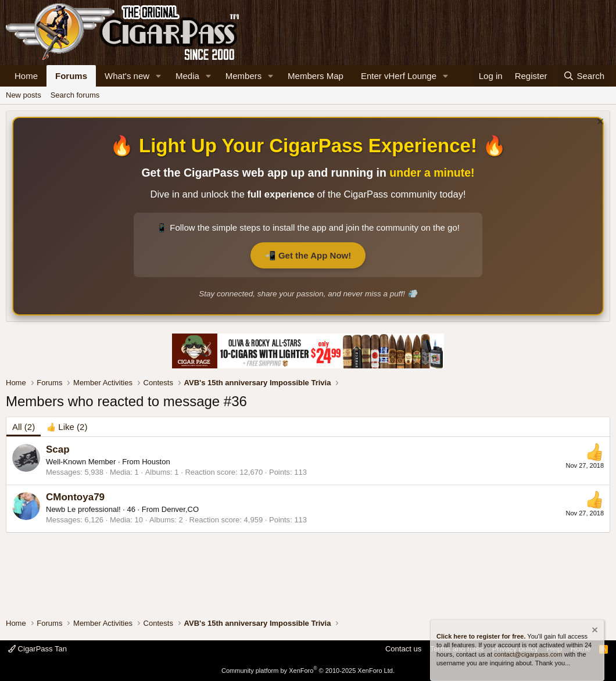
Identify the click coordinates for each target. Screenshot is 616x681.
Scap (58, 449)
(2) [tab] (24, 427)
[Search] (584, 76)
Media (187, 76)
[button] (159, 76)
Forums (71, 76)
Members (244, 76)
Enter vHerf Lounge (399, 76)
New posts (24, 95)
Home (26, 76)
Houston (156, 462)
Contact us (403, 649)
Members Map (316, 76)
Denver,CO (180, 509)
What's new (127, 76)
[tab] (67, 427)
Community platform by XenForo (308, 671)
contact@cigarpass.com (528, 654)
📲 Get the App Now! (308, 255)
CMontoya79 (75, 497)
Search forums (75, 95)
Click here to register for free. (481, 636)
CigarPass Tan (37, 649)
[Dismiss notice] (599, 123)
